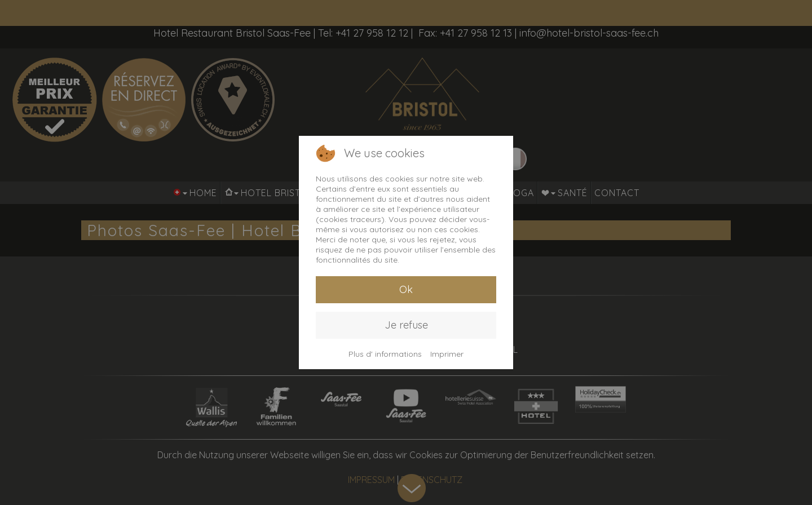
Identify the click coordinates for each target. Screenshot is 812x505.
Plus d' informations (385, 354)
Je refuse (406, 325)
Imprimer (447, 354)
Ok (406, 289)
